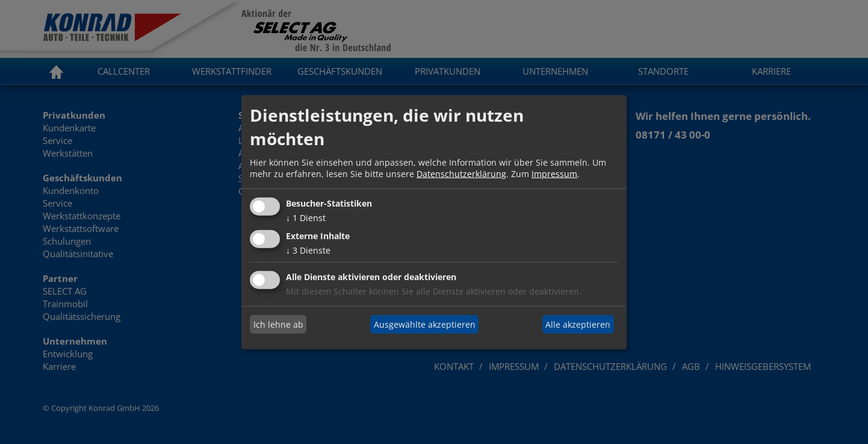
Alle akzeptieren (578, 324)
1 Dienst (306, 218)
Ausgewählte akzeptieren (425, 324)
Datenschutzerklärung (461, 174)
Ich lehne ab (278, 324)
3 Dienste (308, 250)
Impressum (554, 174)
